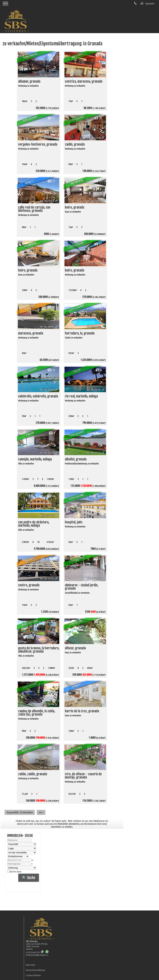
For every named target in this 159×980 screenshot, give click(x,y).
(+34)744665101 (35, 952)
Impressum (30, 965)
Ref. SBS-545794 (47, 704)
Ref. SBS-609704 (94, 201)
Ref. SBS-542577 (94, 704)
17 (51, 181)
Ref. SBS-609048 (47, 327)
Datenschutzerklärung (35, 970)
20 (98, 118)
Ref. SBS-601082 (94, 390)
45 (51, 685)
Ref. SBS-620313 (47, 138)
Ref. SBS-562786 (47, 579)
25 (98, 181)
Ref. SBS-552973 (94, 642)
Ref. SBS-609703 (47, 264)
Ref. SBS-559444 (47, 642)
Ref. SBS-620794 (47, 75)
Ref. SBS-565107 (94, 516)
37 (98, 244)
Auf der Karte (14, 872)
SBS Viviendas (32, 941)
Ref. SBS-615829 (47, 201)
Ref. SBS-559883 (94, 579)
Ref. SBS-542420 (47, 767)
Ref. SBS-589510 (94, 453)
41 (91, 433)
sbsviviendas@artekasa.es (37, 955)
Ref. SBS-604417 (94, 327)
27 (91, 685)
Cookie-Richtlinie (33, 975)
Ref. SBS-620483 (94, 75)
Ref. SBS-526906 (94, 767)
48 (98, 307)
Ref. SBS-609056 (94, 264)
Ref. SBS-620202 (94, 138)
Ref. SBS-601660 (47, 390)
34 (91, 748)
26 (51, 496)
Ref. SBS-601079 (47, 453)
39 (51, 244)
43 (51, 55)
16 (51, 370)
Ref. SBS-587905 (47, 516)
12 (51, 307)
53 (51, 118)
